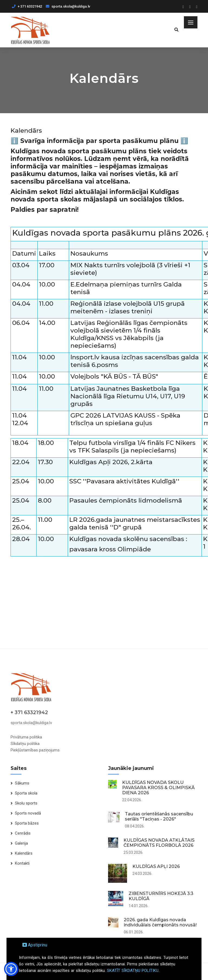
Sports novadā (28, 813)
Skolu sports (26, 803)
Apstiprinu (35, 945)
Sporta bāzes (27, 823)
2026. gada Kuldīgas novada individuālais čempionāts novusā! (160, 922)
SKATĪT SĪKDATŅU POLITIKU (133, 971)
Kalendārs (24, 853)
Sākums (22, 783)
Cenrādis (23, 833)
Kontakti (22, 863)
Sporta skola (26, 793)
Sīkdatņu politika (25, 744)
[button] (11, 969)
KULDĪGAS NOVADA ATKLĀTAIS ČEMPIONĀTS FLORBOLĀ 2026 (159, 843)
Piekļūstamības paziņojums (35, 750)
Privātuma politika (26, 737)
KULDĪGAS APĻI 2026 (156, 866)
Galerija (21, 843)
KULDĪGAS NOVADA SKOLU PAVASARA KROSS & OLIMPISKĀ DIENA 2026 (158, 788)
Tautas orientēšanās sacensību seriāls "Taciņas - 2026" (159, 816)
